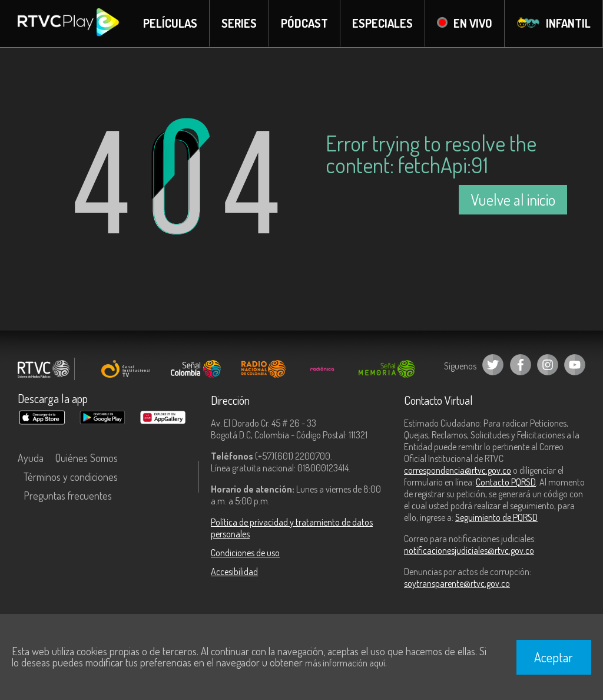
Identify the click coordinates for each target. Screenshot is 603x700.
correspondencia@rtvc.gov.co (458, 470)
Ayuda (31, 458)
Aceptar (554, 657)
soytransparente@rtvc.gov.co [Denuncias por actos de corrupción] (457, 583)
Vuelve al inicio (513, 199)
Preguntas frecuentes (68, 496)
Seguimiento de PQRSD (496, 517)
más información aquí (345, 663)
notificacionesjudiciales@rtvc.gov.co (469, 550)
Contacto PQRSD (506, 482)
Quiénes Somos (87, 458)
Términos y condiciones (71, 477)
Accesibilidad (234, 572)
